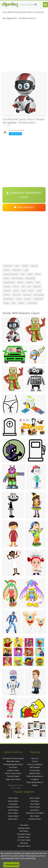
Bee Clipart (35, 810)
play (24, 291)
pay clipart (13, 767)
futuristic (27, 295)
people (6, 270)
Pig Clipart (24, 843)
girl (23, 286)
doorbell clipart (13, 776)
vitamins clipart (13, 770)
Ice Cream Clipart (24, 840)
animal (16, 291)
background (9, 299)
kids (23, 274)
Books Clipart (13, 801)
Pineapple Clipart (24, 834)
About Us (35, 758)
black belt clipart (13, 761)
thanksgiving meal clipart (13, 764)
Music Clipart (13, 813)
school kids (32, 303)
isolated (7, 286)
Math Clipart (13, 798)
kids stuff (16, 295)
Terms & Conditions (35, 764)
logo (26, 270)
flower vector (9, 282)
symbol (7, 295)
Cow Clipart (24, 825)
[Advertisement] (24, 46)
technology (30, 278)
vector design (17, 278)
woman (34, 266)
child (39, 291)
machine (37, 286)
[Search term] (30, 5)
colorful (7, 291)
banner (25, 266)
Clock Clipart (35, 804)
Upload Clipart (35, 773)
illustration (8, 266)
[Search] (36, 5)
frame (38, 274)
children (30, 282)
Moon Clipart (35, 798)
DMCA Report (35, 767)
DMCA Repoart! (24, 207)
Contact (35, 761)
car (29, 286)
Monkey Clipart (24, 837)
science (28, 299)
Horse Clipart (35, 807)
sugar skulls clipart (13, 779)
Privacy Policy (35, 770)
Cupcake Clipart (13, 807)
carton (16, 286)
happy (6, 303)
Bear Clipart (35, 816)
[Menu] (45, 5)
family (19, 299)
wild (38, 282)
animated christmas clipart (13, 758)
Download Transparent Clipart (24, 195)
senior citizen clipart (13, 773)
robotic (21, 303)
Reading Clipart (24, 828)
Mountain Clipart (24, 846)
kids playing (39, 295)
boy (14, 303)
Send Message (15, 134)
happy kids (38, 299)
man (17, 266)
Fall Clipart (35, 801)
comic (6, 278)
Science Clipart (13, 816)
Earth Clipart (13, 810)
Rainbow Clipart (35, 819)
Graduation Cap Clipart (35, 813)
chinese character (11, 274)
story (30, 274)
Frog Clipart (13, 804)
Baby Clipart (13, 819)
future (31, 291)
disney (20, 282)
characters (17, 270)
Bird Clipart (24, 831)
